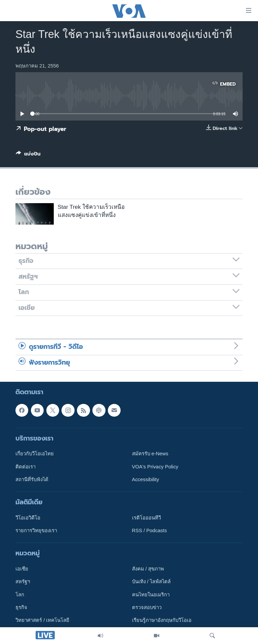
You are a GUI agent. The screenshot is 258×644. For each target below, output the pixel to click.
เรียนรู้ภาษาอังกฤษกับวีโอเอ (162, 620)
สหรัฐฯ (23, 582)
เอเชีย (22, 569)
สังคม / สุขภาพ (148, 569)
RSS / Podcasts (149, 531)
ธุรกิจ (21, 607)
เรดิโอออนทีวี (146, 518)
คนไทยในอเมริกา (151, 595)
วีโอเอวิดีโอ (28, 518)
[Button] (28, 155)
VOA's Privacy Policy (155, 467)
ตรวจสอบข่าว (147, 607)
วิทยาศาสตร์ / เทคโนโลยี (42, 620)
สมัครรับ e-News (150, 454)
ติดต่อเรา (26, 467)
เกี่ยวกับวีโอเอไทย (35, 454)
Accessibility (146, 479)
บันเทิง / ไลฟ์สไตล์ (151, 582)
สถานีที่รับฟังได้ (32, 479)
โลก (20, 595)
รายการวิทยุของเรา (36, 531)
